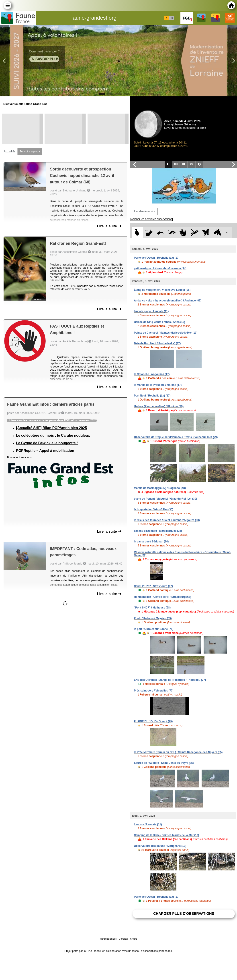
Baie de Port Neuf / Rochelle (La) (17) (157, 343)
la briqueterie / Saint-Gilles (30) (153, 509)
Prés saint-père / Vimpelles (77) (154, 691)
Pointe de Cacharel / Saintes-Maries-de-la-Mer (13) (166, 333)
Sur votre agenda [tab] (30, 152)
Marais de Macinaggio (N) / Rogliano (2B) (160, 488)
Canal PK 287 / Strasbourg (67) (153, 586)
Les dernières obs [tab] (145, 211)
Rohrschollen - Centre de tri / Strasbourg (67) (162, 597)
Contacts (123, 939)
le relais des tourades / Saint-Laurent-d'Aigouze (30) (167, 520)
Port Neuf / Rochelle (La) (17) (152, 396)
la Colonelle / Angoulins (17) (152, 374)
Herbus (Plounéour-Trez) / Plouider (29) (159, 406)
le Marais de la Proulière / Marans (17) (158, 385)
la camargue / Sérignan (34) (151, 542)
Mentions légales (108, 939)
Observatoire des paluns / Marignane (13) (160, 846)
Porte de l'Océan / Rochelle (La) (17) (157, 258)
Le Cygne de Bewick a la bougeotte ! (47, 443)
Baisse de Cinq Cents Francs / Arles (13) (159, 322)
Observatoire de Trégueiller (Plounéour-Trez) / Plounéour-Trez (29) (176, 437)
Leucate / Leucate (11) (148, 824)
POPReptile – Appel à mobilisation (45, 451)
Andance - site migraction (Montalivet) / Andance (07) (168, 301)
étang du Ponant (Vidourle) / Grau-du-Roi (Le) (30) (165, 499)
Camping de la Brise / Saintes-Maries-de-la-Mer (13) (166, 835)
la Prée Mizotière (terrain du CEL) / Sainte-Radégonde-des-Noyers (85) (178, 752)
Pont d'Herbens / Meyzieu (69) (153, 618)
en (172, 18)
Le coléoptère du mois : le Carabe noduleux (53, 435)
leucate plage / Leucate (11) (151, 311)
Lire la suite (109, 226)
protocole (74, 274)
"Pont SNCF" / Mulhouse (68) (152, 608)
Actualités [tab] (10, 152)
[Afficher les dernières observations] (152, 219)
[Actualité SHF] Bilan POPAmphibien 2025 (51, 428)
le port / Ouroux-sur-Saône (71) (154, 629)
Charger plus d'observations (184, 914)
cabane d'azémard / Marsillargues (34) (158, 531)
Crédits (134, 939)
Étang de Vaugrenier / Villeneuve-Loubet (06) (162, 290)
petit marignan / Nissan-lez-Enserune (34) (160, 268)
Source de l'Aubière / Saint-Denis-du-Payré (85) (164, 763)
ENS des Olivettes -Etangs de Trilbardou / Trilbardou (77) (170, 680)
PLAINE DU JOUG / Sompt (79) (153, 721)
